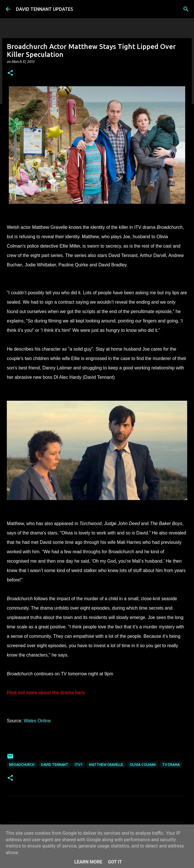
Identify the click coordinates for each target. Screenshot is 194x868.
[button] (10, 73)
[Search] (186, 9)
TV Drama (171, 765)
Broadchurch (22, 765)
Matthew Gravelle (106, 765)
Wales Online (37, 721)
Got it (115, 862)
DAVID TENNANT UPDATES (45, 9)
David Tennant (55, 765)
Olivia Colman (143, 765)
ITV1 (79, 765)
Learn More (88, 862)
